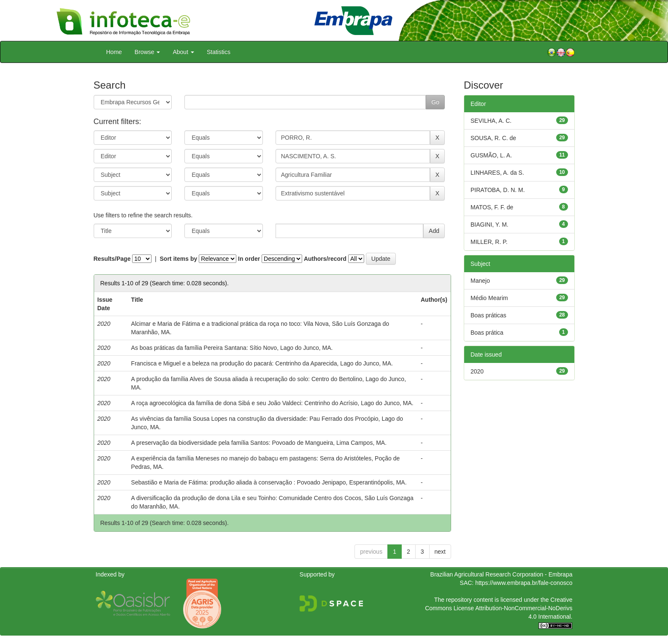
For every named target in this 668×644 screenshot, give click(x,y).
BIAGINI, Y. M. (490, 225)
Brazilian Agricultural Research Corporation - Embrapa (502, 574)
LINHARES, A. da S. (497, 173)
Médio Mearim (489, 298)
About (183, 52)
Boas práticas (488, 315)
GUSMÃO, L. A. (491, 155)
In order (249, 259)
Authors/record (325, 259)
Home (114, 52)
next (440, 552)
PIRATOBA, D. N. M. (498, 190)
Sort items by (179, 259)
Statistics (219, 52)
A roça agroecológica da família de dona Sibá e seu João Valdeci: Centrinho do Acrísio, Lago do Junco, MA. (272, 403)
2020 (477, 371)
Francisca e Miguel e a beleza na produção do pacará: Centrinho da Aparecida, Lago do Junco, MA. (262, 363)
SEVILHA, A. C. (491, 121)
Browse (147, 52)
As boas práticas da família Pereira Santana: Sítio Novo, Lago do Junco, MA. (232, 348)
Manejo (480, 281)
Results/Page (112, 259)
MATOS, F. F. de (492, 207)
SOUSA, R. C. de (493, 138)
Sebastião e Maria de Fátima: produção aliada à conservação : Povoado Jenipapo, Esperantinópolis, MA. (269, 482)
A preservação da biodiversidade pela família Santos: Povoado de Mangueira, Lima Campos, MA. (259, 443)
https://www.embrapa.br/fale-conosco (524, 583)
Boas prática (487, 333)
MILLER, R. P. (489, 242)
